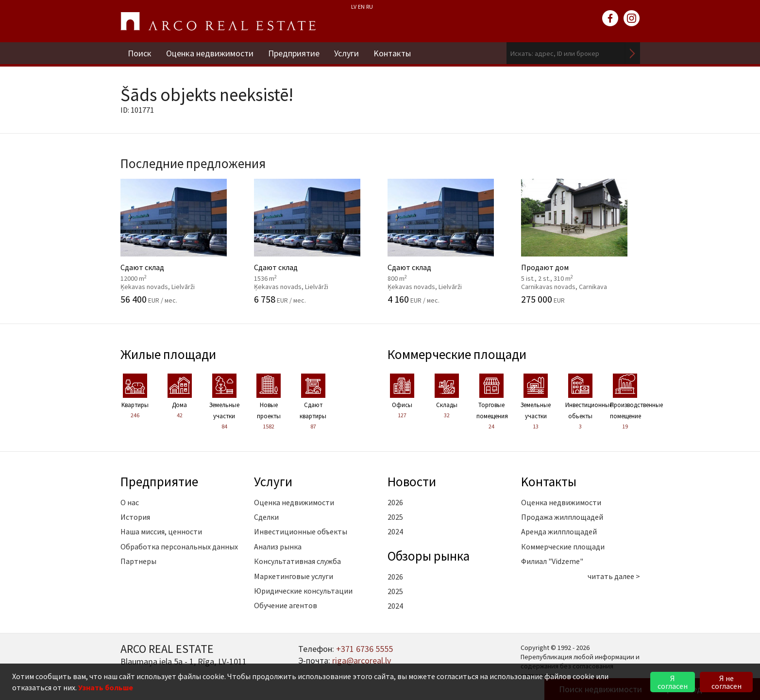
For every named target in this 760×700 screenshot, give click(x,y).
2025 (395, 517)
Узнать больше (106, 687)
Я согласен (673, 682)
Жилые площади (168, 354)
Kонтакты (392, 53)
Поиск (140, 53)
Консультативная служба (297, 561)
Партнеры (138, 561)
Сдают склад (180, 241)
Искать (633, 53)
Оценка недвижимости (210, 53)
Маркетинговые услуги (294, 576)
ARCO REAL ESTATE (218, 21)
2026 (395, 502)
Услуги (346, 53)
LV (354, 7)
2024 (395, 531)
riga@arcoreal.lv (362, 660)
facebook (610, 18)
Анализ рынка (278, 546)
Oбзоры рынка (429, 556)
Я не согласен (726, 682)
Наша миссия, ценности (161, 531)
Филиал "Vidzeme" (552, 561)
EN (361, 7)
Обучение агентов (286, 605)
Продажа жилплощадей (562, 517)
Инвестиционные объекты (301, 531)
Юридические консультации (303, 591)
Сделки (266, 517)
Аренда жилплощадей (559, 531)
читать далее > (614, 576)
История (135, 517)
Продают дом (581, 241)
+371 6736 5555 (364, 649)
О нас (130, 502)
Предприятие (294, 53)
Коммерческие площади (457, 354)
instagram (632, 18)
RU (370, 7)
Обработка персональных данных (179, 546)
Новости (412, 481)
